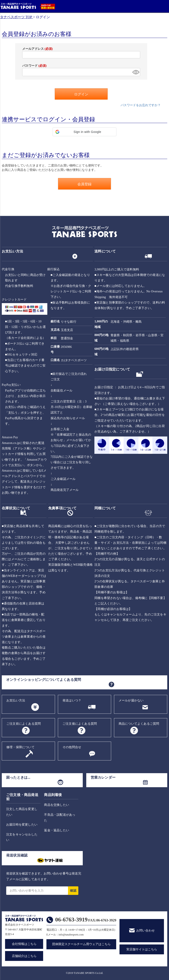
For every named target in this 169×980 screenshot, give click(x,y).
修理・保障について (20, 747)
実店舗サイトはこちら (142, 949)
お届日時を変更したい (22, 825)
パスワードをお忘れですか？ (141, 105)
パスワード (34, 66)
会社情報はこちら (24, 944)
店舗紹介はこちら (24, 956)
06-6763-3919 (71, 920)
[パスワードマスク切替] (136, 72)
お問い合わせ (145, 931)
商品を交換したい (57, 805)
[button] (84, 132)
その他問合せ (72, 747)
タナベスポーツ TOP (16, 17)
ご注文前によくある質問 (24, 724)
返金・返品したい (57, 830)
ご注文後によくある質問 (80, 724)
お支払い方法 (16, 700)
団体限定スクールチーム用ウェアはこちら (81, 944)
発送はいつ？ (72, 700)
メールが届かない (131, 700)
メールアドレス (38, 49)
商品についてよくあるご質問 (139, 724)
